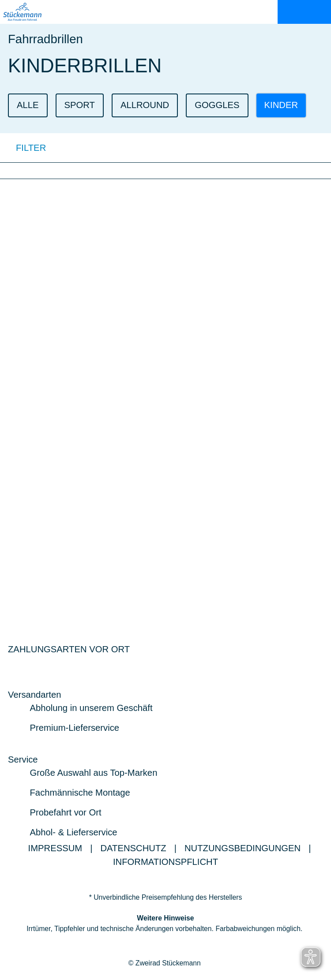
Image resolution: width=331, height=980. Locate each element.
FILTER (23, 148)
